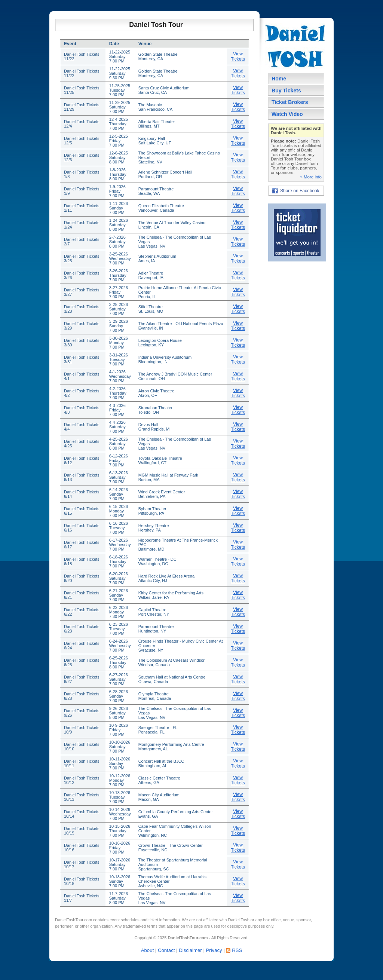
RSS (237, 950)
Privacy (214, 950)
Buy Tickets (286, 91)
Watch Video (287, 114)
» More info (311, 177)
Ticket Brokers (290, 102)
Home (279, 79)
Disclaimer (190, 950)
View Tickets (238, 56)
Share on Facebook (300, 191)
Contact (166, 950)
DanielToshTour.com (73, 920)
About (147, 950)
